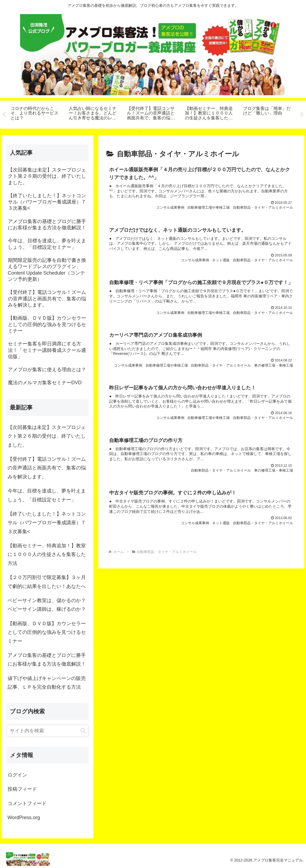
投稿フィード (22, 789)
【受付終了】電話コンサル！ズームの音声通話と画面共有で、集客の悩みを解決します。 (47, 468)
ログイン (17, 775)
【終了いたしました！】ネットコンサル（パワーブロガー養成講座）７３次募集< (47, 523)
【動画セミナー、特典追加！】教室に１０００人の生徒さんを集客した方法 (47, 554)
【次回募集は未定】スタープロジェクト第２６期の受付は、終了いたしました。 (47, 436)
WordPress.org (24, 818)
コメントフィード (27, 803)
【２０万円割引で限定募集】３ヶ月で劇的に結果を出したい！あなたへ (47, 582)
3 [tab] (157, 132)
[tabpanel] (37, 114)
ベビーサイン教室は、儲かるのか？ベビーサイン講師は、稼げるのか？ (47, 605)
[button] (83, 731)
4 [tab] (165, 132)
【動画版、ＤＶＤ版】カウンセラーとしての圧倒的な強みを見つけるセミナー (47, 632)
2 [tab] (149, 132)
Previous (4, 115)
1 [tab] (141, 132)
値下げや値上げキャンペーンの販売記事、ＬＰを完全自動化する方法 (47, 683)
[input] (48, 731)
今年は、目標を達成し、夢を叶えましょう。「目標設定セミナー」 (47, 495)
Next (302, 115)
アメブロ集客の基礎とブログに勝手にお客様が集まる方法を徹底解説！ (47, 660)
